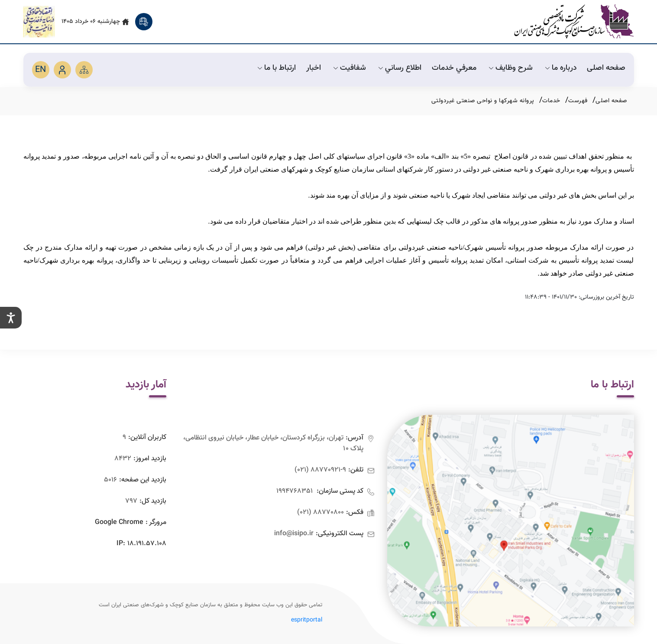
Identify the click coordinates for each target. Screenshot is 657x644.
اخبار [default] (314, 68)
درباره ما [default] (560, 68)
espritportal (307, 620)
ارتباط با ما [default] (276, 68)
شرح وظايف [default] (510, 68)
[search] (144, 22)
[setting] (11, 318)
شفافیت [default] (349, 68)
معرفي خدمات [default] (454, 68)
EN (40, 70)
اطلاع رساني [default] (399, 68)
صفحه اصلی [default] (606, 68)
